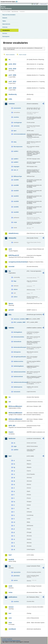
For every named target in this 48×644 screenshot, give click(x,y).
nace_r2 (16, 170)
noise (11, 592)
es (14, 491)
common (12, 104)
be (14, 464)
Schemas (5, 27)
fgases (11, 303)
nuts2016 (16, 201)
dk (14, 481)
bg (14, 467)
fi (14, 495)
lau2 (10, 555)
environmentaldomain (20, 134)
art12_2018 (12, 69)
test (10, 613)
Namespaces (6, 36)
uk (14, 549)
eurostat (11, 266)
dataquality (12, 238)
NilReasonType (18, 176)
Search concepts (23, 55)
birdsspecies (17, 352)
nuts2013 (16, 196)
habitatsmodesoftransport (20, 382)
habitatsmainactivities (20, 372)
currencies (17, 126)
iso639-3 (16, 159)
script (15, 222)
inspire (11, 432)
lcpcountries (17, 572)
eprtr (10, 249)
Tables (4, 21)
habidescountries (18, 361)
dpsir (15, 131)
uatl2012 (16, 450)
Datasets (5, 18)
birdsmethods (17, 342)
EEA (10, 2)
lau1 (10, 456)
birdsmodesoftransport (20, 347)
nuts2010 (16, 191)
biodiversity (13, 94)
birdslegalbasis (18, 332)
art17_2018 (12, 88)
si (14, 543)
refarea (16, 289)
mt (14, 522)
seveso (11, 607)
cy (14, 471)
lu (14, 515)
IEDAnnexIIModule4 (15, 419)
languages (16, 167)
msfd (10, 586)
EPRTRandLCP (14, 255)
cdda (10, 99)
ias (10, 397)
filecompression (18, 147)
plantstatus (17, 576)
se (14, 539)
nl (14, 526)
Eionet (9, 12)
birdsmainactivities (19, 337)
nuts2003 (16, 180)
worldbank (12, 629)
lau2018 (11, 560)
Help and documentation (9, 15)
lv (14, 519)
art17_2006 (12, 75)
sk (14, 546)
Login (35, 4)
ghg (10, 314)
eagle (15, 446)
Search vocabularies (10, 55)
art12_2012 (12, 64)
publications (13, 597)
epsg (15, 142)
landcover (12, 438)
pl (14, 529)
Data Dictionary (15, 12)
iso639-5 (16, 162)
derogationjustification (20, 357)
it (14, 508)
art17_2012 (12, 82)
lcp (10, 566)
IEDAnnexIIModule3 (15, 413)
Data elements (6, 24)
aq (9, 59)
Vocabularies (6, 30)
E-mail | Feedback (7, 639)
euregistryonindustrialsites (17, 262)
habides (11, 328)
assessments (17, 108)
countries (16, 117)
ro (14, 536)
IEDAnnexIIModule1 (15, 406)
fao (10, 271)
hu (14, 502)
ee (14, 484)
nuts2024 (16, 212)
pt (14, 532)
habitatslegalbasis (19, 366)
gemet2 (11, 310)
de (14, 478)
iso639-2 (16, 151)
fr (14, 498)
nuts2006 (16, 185)
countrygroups (18, 122)
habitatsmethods (18, 377)
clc (14, 443)
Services (5, 33)
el (14, 488)
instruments (17, 392)
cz (14, 474)
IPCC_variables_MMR (20, 322)
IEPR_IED (12, 426)
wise (10, 623)
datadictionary (14, 233)
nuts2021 (16, 207)
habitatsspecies (18, 387)
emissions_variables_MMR (20, 319)
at (14, 460)
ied (10, 402)
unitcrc (16, 297)
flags (15, 281)
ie (14, 505)
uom (10, 618)
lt (14, 512)
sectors (16, 580)
